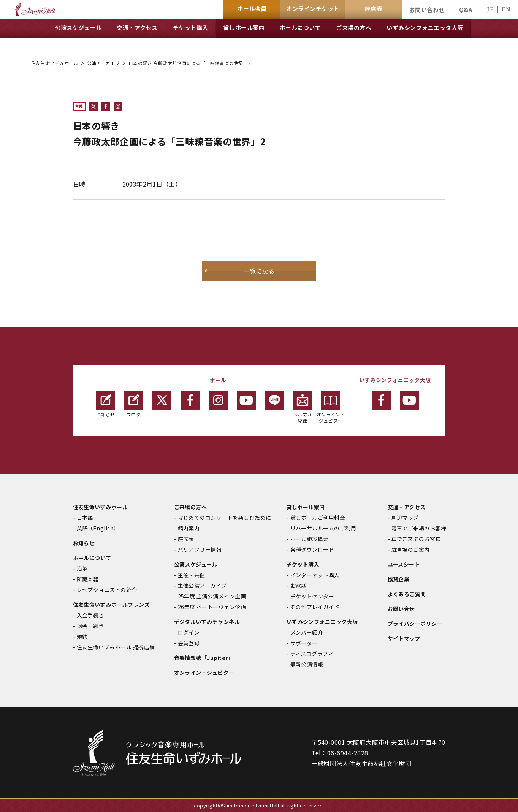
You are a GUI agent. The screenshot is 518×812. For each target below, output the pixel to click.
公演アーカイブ (103, 63)
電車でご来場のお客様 (419, 528)
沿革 (82, 568)
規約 (82, 636)
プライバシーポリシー (415, 624)
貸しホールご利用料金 (318, 518)
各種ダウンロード (312, 549)
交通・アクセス (407, 507)
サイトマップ (404, 638)
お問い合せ (401, 609)
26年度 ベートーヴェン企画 (212, 607)
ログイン (189, 632)
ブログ (134, 404)
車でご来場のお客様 (416, 539)
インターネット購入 (315, 575)
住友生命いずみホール (55, 63)
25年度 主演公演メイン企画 (212, 596)
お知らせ (106, 404)
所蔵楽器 (88, 579)
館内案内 (189, 528)
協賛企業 (399, 579)
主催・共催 (192, 575)
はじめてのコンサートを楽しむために (225, 518)
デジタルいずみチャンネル (207, 622)
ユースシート (404, 564)
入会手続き (90, 615)
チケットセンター (312, 596)
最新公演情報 (307, 664)
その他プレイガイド (315, 607)
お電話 (299, 586)
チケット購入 (303, 564)
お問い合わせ (427, 10)
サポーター (304, 643)
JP (490, 9)
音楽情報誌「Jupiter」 (204, 658)
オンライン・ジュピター (331, 407)
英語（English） (98, 528)
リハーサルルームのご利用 (323, 528)
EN (506, 9)
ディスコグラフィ (312, 654)
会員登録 (189, 643)
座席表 (186, 539)
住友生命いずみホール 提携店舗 (116, 647)
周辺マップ (405, 518)
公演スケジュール (196, 564)
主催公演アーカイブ (202, 586)
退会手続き (90, 626)
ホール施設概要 (310, 539)
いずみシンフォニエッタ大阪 (322, 622)
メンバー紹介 (307, 632)
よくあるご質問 (407, 594)
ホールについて (92, 558)
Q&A (466, 10)
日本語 (85, 518)
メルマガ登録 (303, 407)
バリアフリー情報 (200, 549)
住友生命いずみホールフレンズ (112, 605)
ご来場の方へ (191, 507)
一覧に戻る (259, 271)
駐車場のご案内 (411, 549)
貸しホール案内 (306, 507)
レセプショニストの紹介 (107, 590)
